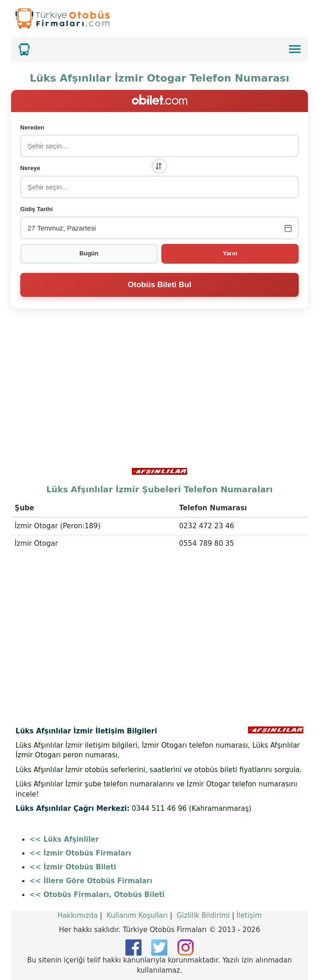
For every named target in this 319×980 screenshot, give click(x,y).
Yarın (230, 253)
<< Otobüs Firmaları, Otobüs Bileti (97, 895)
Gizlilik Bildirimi (203, 915)
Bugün (89, 253)
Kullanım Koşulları (137, 915)
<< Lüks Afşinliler (64, 839)
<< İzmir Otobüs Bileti (73, 867)
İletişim (249, 915)
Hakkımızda (77, 915)
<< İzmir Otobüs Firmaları (80, 853)
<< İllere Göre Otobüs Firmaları (91, 881)
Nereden (32, 127)
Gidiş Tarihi (37, 209)
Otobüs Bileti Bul (159, 285)
